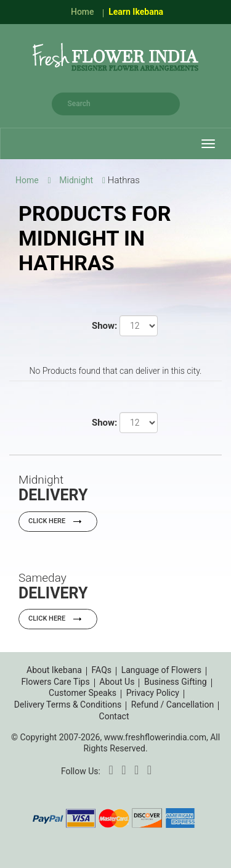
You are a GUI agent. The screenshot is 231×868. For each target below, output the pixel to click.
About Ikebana (54, 670)
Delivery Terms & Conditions (68, 705)
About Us (117, 682)
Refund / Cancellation (172, 705)
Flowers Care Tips (55, 682)
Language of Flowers (161, 670)
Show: (104, 326)
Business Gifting (176, 682)
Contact (114, 716)
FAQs (102, 670)
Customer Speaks (83, 693)
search (168, 104)
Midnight (76, 180)
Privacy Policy (153, 693)
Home (83, 12)
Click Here (58, 521)
